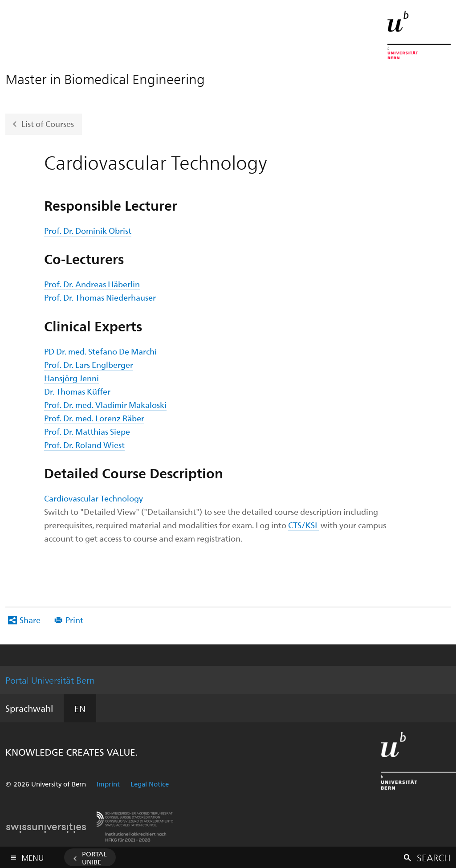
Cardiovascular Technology (94, 498)
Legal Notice (150, 784)
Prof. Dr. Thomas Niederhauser (100, 297)
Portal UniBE (94, 858)
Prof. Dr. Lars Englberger (89, 365)
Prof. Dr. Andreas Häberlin (92, 284)
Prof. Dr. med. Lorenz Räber (94, 418)
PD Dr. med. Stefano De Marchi (100, 351)
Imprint (108, 784)
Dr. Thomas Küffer (77, 391)
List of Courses (48, 123)
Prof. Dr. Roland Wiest (84, 445)
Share (30, 620)
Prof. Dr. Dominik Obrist (88, 230)
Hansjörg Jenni (71, 378)
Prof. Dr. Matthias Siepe (87, 431)
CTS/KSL (303, 525)
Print (74, 620)
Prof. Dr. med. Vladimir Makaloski (105, 405)
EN (80, 708)
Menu (33, 856)
